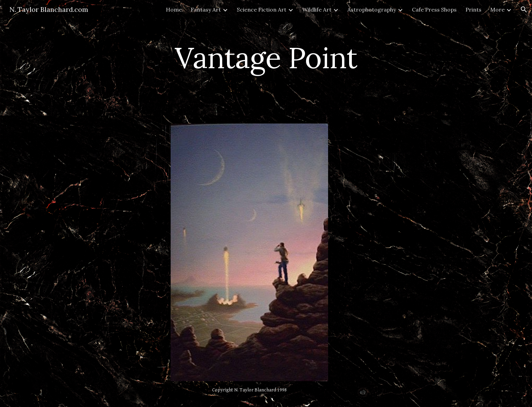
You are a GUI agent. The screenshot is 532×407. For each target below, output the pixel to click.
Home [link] (174, 10)
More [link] (497, 10)
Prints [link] (473, 10)
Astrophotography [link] (372, 10)
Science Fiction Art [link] (262, 10)
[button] (524, 10)
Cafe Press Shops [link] (434, 10)
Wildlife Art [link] (317, 10)
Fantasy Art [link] (206, 10)
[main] (266, 58)
